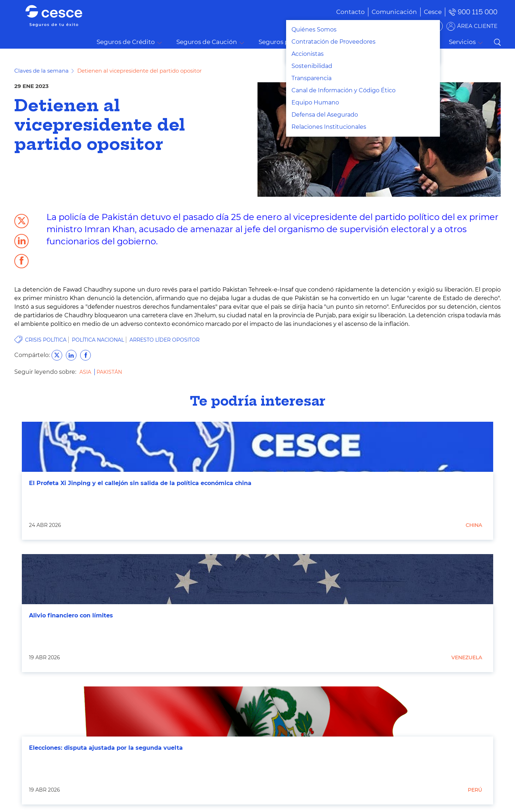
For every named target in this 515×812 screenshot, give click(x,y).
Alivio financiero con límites (71, 615)
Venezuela (467, 657)
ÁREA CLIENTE (477, 26)
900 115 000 (478, 12)
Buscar (497, 42)
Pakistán (109, 372)
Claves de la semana (41, 71)
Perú (475, 790)
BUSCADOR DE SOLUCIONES (397, 26)
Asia (86, 372)
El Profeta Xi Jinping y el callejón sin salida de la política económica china (140, 483)
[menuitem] (384, 12)
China (474, 525)
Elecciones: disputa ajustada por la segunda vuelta (106, 748)
